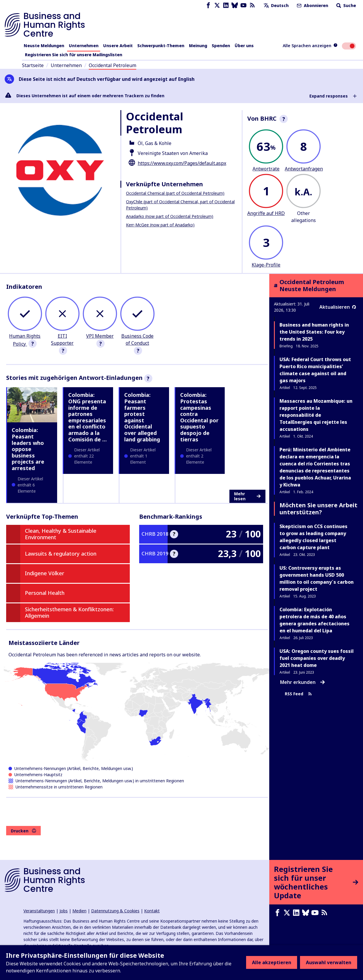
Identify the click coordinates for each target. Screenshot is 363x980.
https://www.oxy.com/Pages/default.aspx (182, 163)
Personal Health (45, 593)
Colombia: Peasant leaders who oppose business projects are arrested (28, 449)
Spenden (221, 46)
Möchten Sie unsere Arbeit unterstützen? (318, 509)
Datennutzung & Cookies (115, 911)
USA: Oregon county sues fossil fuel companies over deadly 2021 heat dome (317, 658)
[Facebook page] (208, 5)
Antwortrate (266, 169)
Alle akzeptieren (272, 962)
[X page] (217, 5)
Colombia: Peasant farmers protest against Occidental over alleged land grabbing (142, 417)
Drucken (23, 831)
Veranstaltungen (39, 911)
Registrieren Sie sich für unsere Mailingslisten (74, 55)
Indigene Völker (45, 573)
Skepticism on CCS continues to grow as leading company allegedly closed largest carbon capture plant (313, 537)
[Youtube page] (243, 5)
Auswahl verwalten (329, 962)
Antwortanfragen (304, 169)
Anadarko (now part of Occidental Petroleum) (170, 216)
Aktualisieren (338, 307)
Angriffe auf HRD (266, 213)
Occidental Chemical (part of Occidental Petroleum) (175, 193)
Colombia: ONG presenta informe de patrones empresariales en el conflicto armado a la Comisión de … (87, 417)
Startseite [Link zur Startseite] (33, 65)
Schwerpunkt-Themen (161, 46)
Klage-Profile (266, 265)
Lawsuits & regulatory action (61, 554)
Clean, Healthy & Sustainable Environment (61, 534)
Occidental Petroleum (113, 65)
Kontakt (152, 911)
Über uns (244, 46)
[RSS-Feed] (252, 5)
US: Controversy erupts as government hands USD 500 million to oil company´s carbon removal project (317, 578)
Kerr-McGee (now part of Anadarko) (160, 225)
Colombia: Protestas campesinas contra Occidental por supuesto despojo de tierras (199, 417)
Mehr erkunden (302, 682)
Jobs (64, 911)
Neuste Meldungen (44, 46)
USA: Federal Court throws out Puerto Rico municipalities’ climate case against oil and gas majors (315, 370)
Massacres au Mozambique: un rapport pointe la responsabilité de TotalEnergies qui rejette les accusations (316, 415)
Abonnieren (312, 5)
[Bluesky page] (235, 5)
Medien (79, 911)
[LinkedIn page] (226, 5)
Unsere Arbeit (118, 46)
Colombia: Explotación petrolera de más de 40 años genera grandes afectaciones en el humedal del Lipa (315, 620)
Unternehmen (84, 46)
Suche (346, 5)
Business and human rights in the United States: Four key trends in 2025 (314, 332)
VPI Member (100, 336)
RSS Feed (298, 694)
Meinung (198, 46)
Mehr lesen (247, 496)
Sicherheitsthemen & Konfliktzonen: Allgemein (69, 612)
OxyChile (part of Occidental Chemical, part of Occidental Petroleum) (180, 205)
